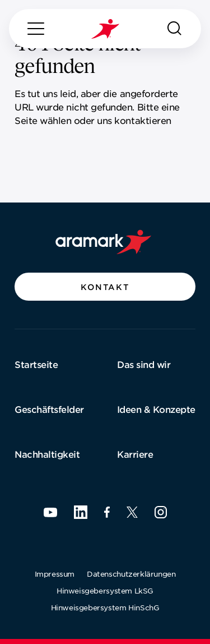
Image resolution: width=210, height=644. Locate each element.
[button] (105, 287)
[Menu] (36, 29)
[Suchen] (175, 29)
